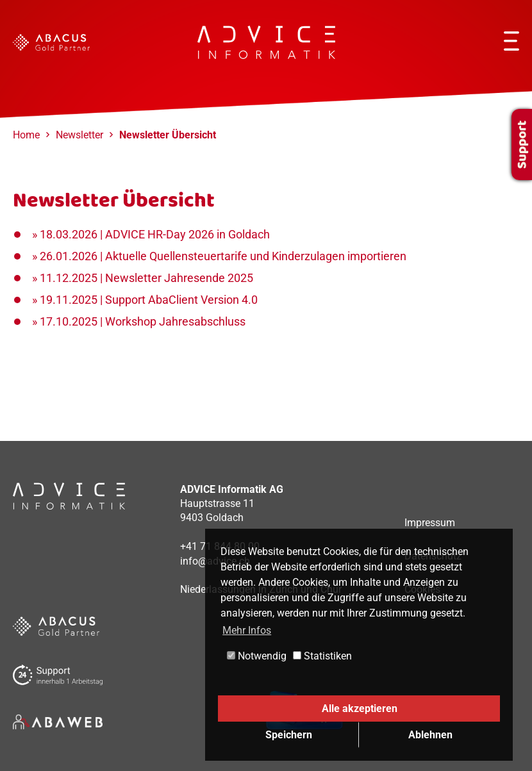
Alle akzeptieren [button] (360, 709)
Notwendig (257, 656)
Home (26, 135)
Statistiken (322, 656)
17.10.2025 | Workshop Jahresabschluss (143, 321)
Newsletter (79, 135)
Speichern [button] (289, 735)
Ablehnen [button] (430, 735)
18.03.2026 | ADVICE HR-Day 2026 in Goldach (155, 234)
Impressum (430, 523)
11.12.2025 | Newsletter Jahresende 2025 (146, 278)
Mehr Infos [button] (247, 630)
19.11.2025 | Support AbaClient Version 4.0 (149, 300)
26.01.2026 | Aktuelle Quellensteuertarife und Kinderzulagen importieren (223, 256)
